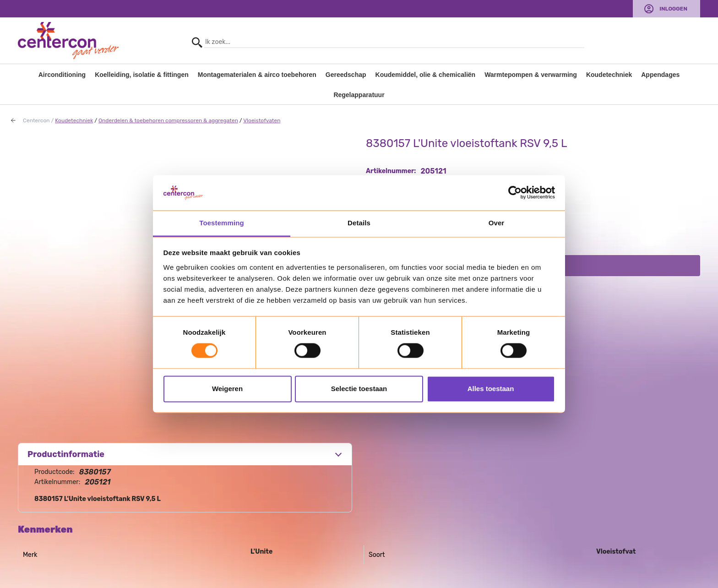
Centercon (36, 120)
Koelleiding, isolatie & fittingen (142, 75)
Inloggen (673, 9)
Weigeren (227, 389)
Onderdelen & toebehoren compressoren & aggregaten (168, 120)
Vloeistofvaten (262, 120)
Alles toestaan (491, 389)
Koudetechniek (609, 75)
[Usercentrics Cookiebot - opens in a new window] (515, 193)
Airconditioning (62, 75)
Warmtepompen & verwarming (531, 75)
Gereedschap (346, 75)
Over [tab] (497, 223)
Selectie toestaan (359, 389)
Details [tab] (359, 223)
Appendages (660, 75)
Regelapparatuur (359, 95)
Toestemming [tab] (222, 223)
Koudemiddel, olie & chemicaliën (426, 75)
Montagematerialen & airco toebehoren (257, 75)
